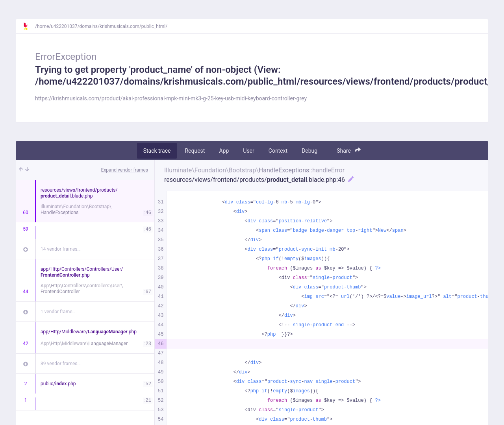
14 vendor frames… (60, 249)
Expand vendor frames (125, 170)
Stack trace (157, 151)
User (248, 151)
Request (195, 151)
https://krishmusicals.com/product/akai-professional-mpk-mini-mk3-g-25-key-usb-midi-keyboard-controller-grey (171, 98)
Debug (309, 151)
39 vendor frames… (60, 364)
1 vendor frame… (58, 312)
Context (278, 151)
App (224, 151)
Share (349, 151)
